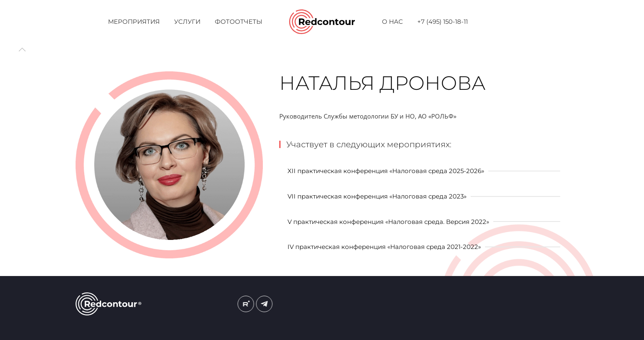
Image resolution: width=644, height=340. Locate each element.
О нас (392, 22)
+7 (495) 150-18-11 (443, 22)
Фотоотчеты (239, 22)
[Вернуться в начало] (322, 22)
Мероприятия (134, 22)
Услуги (187, 22)
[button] (22, 50)
